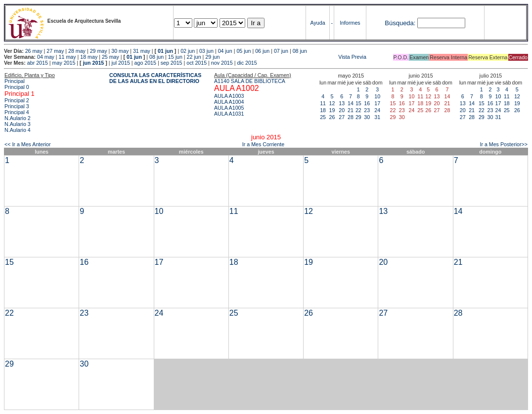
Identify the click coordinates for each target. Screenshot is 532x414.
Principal (15, 81)
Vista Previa (294, 57)
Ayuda (318, 23)
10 (377, 96)
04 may (46, 57)
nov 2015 (222, 63)
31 (377, 117)
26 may (34, 51)
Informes (350, 23)
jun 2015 (94, 63)
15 (358, 103)
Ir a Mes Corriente (263, 144)
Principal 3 (17, 106)
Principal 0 (17, 87)
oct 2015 (197, 63)
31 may (142, 51)
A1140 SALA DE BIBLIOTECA (250, 81)
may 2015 (64, 63)
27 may (55, 51)
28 (351, 117)
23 (367, 110)
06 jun (262, 51)
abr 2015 (38, 63)
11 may (67, 57)
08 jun (300, 51)
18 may (89, 57)
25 (323, 117)
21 (351, 110)
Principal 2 (17, 100)
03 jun (206, 51)
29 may (99, 51)
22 (358, 110)
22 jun (194, 57)
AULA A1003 (229, 96)
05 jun (244, 51)
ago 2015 (145, 63)
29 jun (212, 57)
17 (377, 103)
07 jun (281, 51)
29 (358, 117)
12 (332, 103)
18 (323, 110)
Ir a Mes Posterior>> (504, 144)
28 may (77, 51)
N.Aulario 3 (18, 124)
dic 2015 (247, 63)
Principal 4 (17, 112)
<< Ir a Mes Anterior (28, 144)
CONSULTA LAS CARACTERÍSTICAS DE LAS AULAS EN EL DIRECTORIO (155, 78)
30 (367, 117)
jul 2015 (121, 63)
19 (332, 110)
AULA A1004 (229, 102)
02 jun (188, 51)
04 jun (225, 51)
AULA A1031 (229, 114)
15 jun (175, 57)
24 (377, 110)
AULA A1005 (229, 108)
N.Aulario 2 (18, 118)
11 (323, 103)
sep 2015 (172, 63)
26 (332, 117)
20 (342, 110)
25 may (111, 57)
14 (351, 103)
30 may (120, 51)
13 (342, 103)
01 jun (165, 51)
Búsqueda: (400, 23)
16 (367, 103)
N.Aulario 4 (18, 130)
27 (342, 117)
